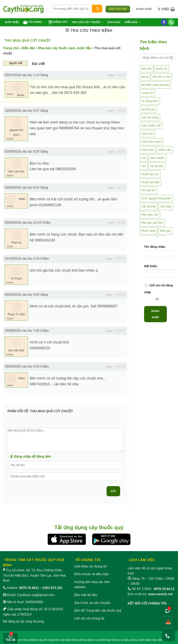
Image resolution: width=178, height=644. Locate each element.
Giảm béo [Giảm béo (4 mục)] (148, 150)
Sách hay (114, 22)
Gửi (113, 491)
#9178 (121, 188)
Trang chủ (11, 48)
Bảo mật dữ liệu (86, 595)
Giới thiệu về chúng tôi (91, 566)
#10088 (120, 259)
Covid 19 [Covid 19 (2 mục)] (147, 93)
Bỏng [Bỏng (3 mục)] (145, 77)
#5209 (121, 75)
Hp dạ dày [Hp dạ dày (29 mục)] (157, 166)
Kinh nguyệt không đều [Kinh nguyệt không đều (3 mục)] (156, 198)
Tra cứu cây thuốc (87, 22)
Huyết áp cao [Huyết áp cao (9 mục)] (150, 174)
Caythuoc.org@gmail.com (36, 595)
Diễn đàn (132, 22)
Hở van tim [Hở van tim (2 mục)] (149, 190)
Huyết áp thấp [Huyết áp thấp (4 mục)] (151, 182)
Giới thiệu (12, 22)
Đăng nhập (155, 314)
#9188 (121, 223)
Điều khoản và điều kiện (92, 574)
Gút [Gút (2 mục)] (144, 158)
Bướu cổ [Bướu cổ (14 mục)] (161, 69)
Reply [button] (111, 75)
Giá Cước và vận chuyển (92, 603)
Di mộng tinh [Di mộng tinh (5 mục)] (150, 101)
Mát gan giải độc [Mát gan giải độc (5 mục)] (152, 223)
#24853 (120, 295)
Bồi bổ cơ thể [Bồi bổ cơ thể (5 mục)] (161, 77)
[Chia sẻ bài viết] (167, 622)
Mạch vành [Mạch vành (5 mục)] (149, 231)
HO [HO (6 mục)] (144, 166)
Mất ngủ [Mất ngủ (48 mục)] (165, 231)
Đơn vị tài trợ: (150, 594)
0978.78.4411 (29, 588)
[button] (144, 9)
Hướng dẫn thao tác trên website (92, 585)
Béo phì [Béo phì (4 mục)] (147, 69)
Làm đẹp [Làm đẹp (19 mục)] (166, 206)
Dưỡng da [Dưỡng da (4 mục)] (148, 109)
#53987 (120, 331)
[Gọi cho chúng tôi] (171, 22)
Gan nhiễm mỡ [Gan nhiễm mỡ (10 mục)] (151, 125)
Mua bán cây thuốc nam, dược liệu (65, 48)
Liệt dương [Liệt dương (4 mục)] (149, 206)
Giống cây (58, 22)
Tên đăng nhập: (155, 247)
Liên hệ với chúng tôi (89, 618)
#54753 (120, 366)
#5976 (121, 111)
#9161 (121, 151)
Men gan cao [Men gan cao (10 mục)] (150, 215)
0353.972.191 (53, 588)
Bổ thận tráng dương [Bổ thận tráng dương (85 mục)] (155, 85)
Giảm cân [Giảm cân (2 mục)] (165, 150)
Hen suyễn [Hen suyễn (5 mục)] (157, 158)
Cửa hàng (34, 22)
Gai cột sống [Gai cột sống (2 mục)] (150, 117)
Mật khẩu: (151, 266)
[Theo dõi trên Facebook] (164, 22)
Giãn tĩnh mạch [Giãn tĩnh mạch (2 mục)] (151, 142)
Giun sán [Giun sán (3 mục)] (147, 134)
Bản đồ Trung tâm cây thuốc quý (98, 611)
